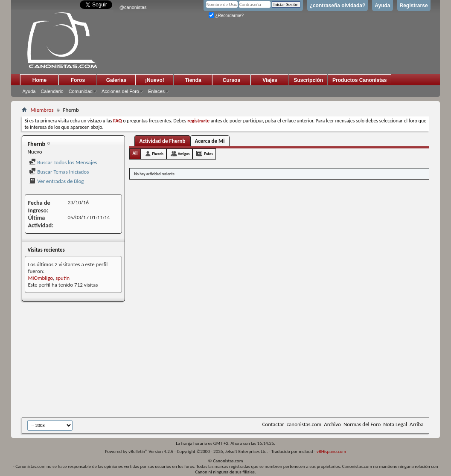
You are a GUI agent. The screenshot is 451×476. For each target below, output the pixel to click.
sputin (63, 278)
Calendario (52, 91)
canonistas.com (304, 424)
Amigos (184, 154)
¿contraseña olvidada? (338, 6)
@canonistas (133, 7)
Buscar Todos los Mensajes (63, 162)
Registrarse (414, 6)
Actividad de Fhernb (162, 141)
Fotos (208, 154)
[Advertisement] (231, 360)
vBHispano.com (331, 451)
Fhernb (158, 154)
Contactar (273, 424)
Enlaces (156, 91)
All (135, 153)
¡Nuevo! (155, 80)
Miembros (42, 110)
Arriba (417, 424)
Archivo (332, 424)
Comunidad (81, 91)
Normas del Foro (362, 424)
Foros (78, 80)
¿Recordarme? (226, 16)
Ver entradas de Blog (56, 181)
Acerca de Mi (210, 141)
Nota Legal (395, 424)
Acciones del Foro (120, 91)
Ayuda (382, 6)
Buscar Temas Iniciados (59, 172)
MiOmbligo (40, 278)
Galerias (116, 80)
